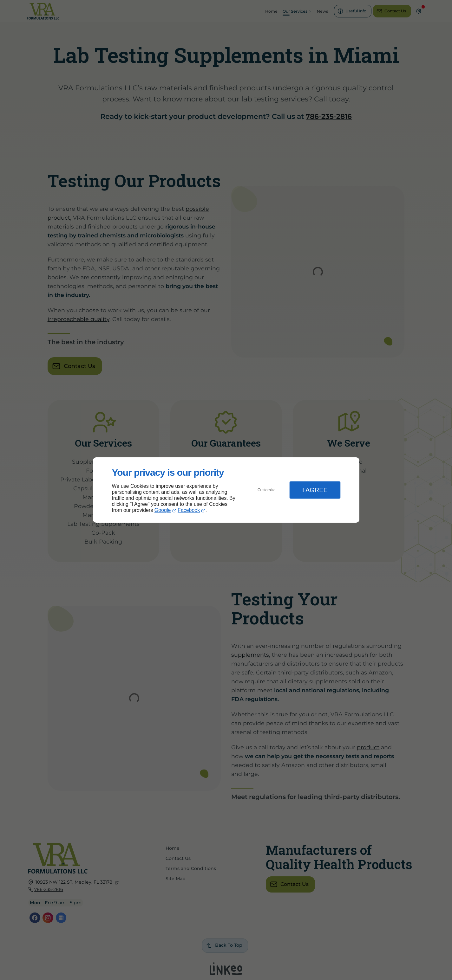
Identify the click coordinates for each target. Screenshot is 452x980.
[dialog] (226, 490)
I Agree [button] (315, 490)
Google (163, 510)
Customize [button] (267, 490)
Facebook (189, 510)
